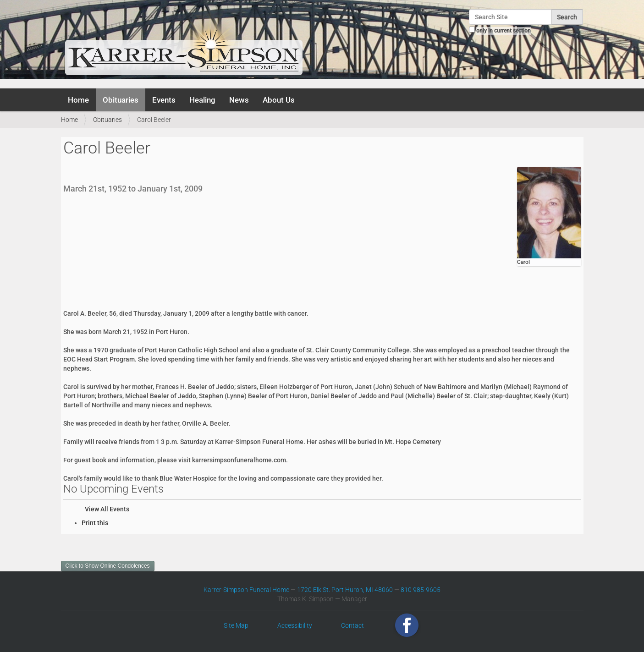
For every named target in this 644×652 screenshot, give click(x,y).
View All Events (107, 509)
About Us (279, 100)
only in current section (504, 31)
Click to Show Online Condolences (108, 566)
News (239, 100)
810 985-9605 (421, 590)
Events (164, 100)
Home (78, 100)
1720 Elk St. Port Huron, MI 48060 (345, 590)
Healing (202, 100)
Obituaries (121, 100)
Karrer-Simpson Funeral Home (246, 590)
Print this (95, 523)
